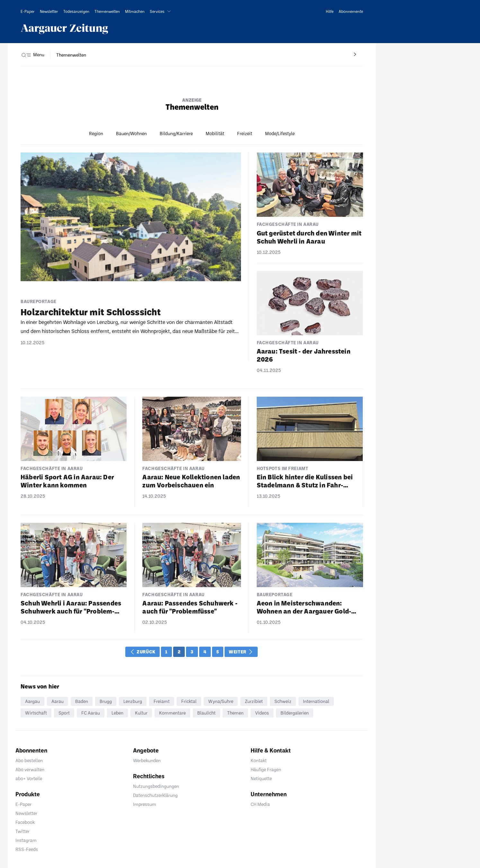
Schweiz (283, 701)
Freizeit (245, 133)
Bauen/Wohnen (131, 133)
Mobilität (215, 133)
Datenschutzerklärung (155, 795)
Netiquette (261, 778)
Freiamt (162, 701)
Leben (117, 713)
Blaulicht (206, 713)
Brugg (106, 701)
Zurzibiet (254, 701)
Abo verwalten (30, 769)
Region (96, 133)
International (316, 701)
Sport (64, 713)
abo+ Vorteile (29, 778)
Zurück (143, 652)
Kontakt (259, 760)
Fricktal (189, 701)
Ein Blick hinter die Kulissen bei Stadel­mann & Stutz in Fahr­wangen (305, 481)
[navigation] (71, 55)
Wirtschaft (36, 713)
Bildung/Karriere (176, 133)
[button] (162, 11)
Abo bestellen (29, 760)
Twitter (22, 831)
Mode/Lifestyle (280, 133)
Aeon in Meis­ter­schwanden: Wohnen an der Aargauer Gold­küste (304, 607)
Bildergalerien (295, 713)
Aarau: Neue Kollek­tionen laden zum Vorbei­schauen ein (191, 481)
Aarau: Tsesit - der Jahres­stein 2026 (304, 355)
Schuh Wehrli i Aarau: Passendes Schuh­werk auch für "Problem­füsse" (71, 607)
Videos (262, 713)
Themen (235, 713)
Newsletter (26, 813)
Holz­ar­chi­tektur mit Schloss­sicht (91, 312)
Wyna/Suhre (221, 701)
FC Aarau (91, 713)
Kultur (141, 713)
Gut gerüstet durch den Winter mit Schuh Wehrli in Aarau (309, 237)
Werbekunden (147, 760)
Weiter (240, 652)
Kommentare (172, 713)
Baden (82, 701)
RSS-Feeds (27, 849)
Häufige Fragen (266, 769)
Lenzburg (133, 701)
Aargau (32, 701)
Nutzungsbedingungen (156, 786)
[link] (28, 11)
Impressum (145, 804)
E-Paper (23, 804)
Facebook (25, 822)
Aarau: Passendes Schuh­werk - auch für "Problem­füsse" (190, 607)
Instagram (26, 840)
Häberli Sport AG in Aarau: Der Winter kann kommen (67, 481)
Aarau (58, 701)
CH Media (260, 804)
